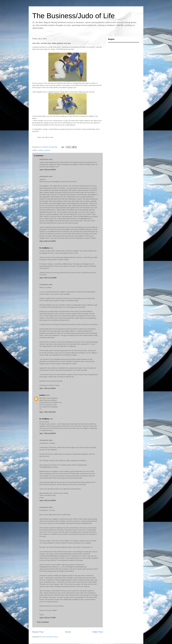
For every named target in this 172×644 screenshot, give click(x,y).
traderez (42, 395)
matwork (47, 150)
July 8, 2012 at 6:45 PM (47, 500)
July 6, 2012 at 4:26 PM (47, 241)
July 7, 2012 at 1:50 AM (47, 388)
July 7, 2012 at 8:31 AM (47, 412)
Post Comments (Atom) (50, 637)
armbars (41, 150)
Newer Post (38, 632)
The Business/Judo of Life (73, 16)
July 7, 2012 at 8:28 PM (47, 433)
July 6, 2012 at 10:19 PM (48, 278)
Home (68, 632)
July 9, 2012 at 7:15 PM (47, 618)
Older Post (98, 632)
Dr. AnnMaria (44, 248)
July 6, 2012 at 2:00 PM (47, 170)
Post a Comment (43, 622)
